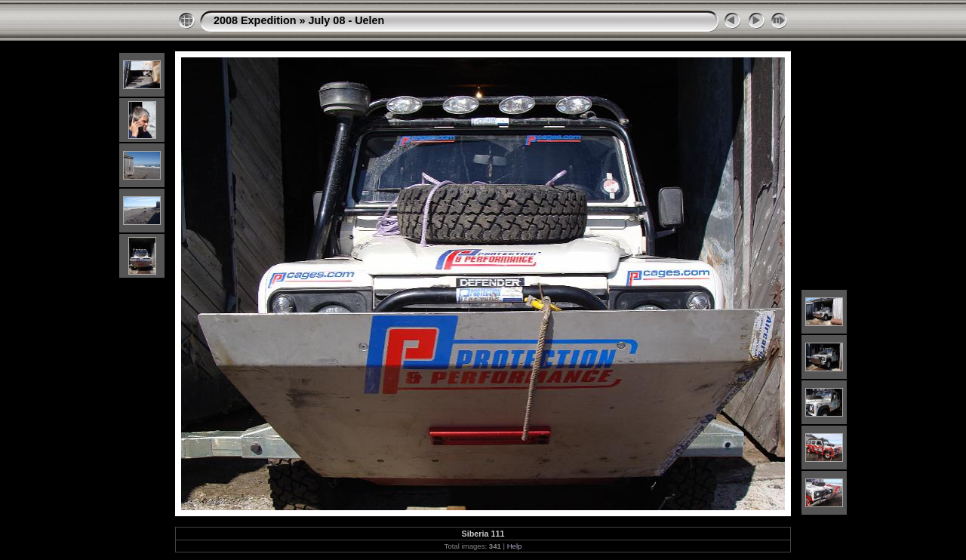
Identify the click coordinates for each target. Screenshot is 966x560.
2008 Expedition (255, 20)
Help (515, 546)
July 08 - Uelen (347, 20)
